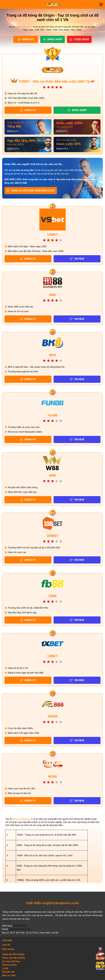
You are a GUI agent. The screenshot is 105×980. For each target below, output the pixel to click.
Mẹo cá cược (9, 975)
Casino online (9, 965)
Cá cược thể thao (11, 961)
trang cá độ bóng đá (24, 27)
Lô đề (5, 968)
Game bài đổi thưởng (13, 954)
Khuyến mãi (8, 972)
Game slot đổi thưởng (14, 958)
